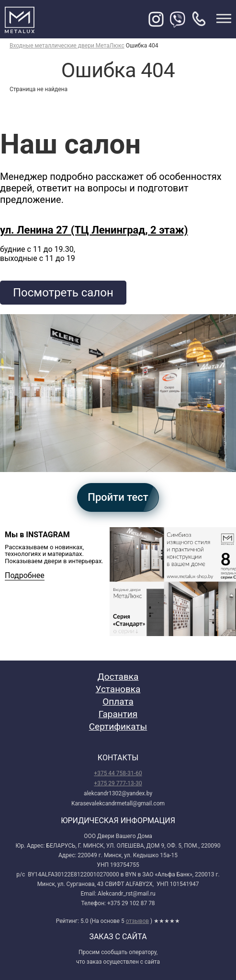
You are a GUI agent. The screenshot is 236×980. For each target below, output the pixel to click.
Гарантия (118, 714)
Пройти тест (118, 497)
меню (224, 18)
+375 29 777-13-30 (118, 783)
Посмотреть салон (63, 293)
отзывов (137, 921)
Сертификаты (118, 726)
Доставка (118, 677)
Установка (118, 689)
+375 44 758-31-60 (118, 773)
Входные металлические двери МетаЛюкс (67, 46)
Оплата (118, 702)
